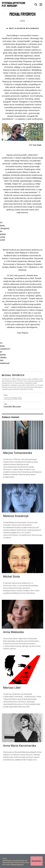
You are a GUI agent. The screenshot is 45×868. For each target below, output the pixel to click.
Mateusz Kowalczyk (16, 618)
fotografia (8, 508)
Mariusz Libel (12, 789)
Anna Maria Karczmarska (20, 847)
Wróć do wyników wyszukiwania (24, 28)
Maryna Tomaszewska (18, 554)
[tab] (36, 5)
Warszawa (17, 508)
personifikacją (29, 185)
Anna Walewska (13, 734)
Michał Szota (11, 678)
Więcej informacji (17, 865)
